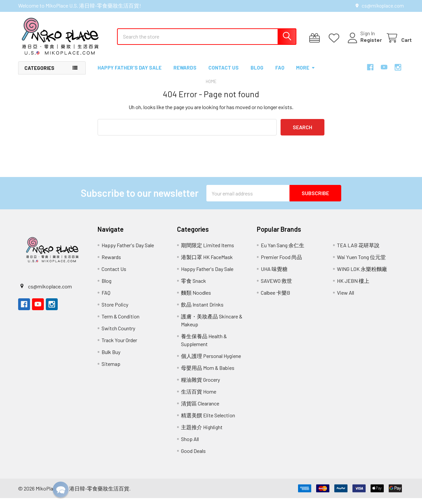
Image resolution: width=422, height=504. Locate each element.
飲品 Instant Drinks (202, 310)
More (306, 74)
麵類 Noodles (196, 298)
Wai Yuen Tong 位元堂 (361, 263)
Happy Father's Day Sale (130, 74)
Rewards (185, 74)
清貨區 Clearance (200, 409)
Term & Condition (121, 322)
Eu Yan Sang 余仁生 (283, 251)
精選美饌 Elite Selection (208, 421)
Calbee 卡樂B (275, 298)
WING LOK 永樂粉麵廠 (362, 275)
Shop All (190, 445)
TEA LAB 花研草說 (358, 251)
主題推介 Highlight (202, 433)
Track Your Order (119, 346)
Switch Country (118, 334)
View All (346, 298)
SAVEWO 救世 (276, 287)
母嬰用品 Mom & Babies (208, 374)
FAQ (280, 74)
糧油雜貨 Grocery (200, 385)
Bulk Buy (111, 358)
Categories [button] (39, 74)
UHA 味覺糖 (274, 275)
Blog (257, 74)
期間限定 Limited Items (208, 251)
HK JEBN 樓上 (353, 287)
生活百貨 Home (199, 397)
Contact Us (224, 74)
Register (363, 44)
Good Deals (193, 457)
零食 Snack (194, 287)
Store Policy (115, 310)
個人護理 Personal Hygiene (211, 362)
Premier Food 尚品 (281, 263)
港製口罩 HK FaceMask (207, 263)
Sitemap (111, 370)
